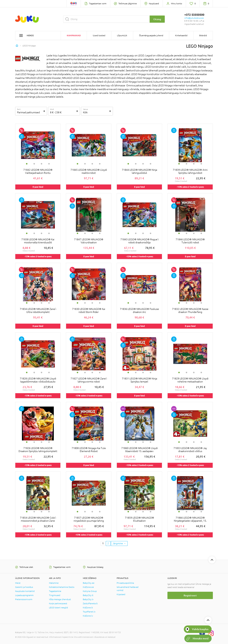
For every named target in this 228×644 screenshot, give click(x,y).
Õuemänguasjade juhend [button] (151, 36)
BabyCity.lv (88, 599)
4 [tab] (49, 164)
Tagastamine (55, 591)
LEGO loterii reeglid (58, 608)
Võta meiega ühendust (60, 599)
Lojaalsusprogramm (24, 595)
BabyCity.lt (88, 595)
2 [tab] (34, 164)
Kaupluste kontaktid (25, 591)
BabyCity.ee (89, 583)
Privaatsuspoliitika (125, 583)
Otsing (157, 19)
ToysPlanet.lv (89, 612)
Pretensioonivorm (24, 599)
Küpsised (121, 594)
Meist (18, 583)
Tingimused (55, 595)
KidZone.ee (88, 587)
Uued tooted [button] (99, 36)
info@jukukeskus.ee (194, 18)
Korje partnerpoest (58, 604)
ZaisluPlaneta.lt (90, 604)
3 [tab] (42, 164)
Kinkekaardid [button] (181, 36)
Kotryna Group (90, 591)
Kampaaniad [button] (74, 35)
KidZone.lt (88, 608)
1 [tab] (27, 164)
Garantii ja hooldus (24, 587)
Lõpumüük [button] (122, 36)
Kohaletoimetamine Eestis (62, 587)
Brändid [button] (203, 36)
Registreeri (190, 595)
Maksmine (54, 583)
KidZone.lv (88, 616)
